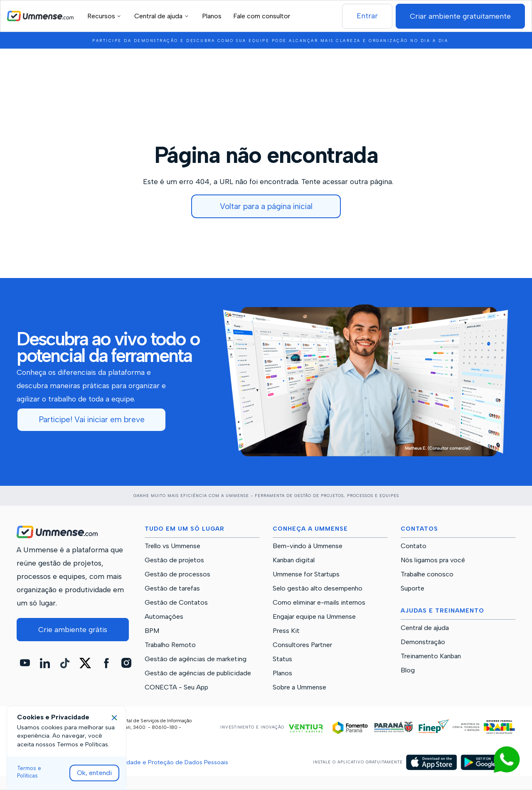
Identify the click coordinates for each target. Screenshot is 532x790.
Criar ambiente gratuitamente (460, 16)
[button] (105, 16)
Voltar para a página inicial (266, 206)
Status (282, 659)
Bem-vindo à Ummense (308, 546)
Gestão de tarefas (172, 588)
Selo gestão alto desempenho (318, 588)
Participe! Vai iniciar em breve (92, 420)
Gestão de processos (177, 574)
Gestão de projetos (174, 560)
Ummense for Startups (306, 574)
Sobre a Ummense (299, 687)
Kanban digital (294, 560)
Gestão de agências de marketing (196, 659)
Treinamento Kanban (431, 656)
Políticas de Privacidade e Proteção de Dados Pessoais (151, 762)
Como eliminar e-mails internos (319, 603)
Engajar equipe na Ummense (314, 617)
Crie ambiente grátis (73, 629)
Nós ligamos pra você (433, 560)
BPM (152, 631)
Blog (408, 670)
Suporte (413, 588)
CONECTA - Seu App (176, 687)
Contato (414, 546)
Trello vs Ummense (172, 546)
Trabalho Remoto (170, 645)
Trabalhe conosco (427, 574)
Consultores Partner (302, 645)
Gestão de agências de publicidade (198, 673)
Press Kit (286, 631)
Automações (164, 617)
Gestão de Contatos (176, 603)
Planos (212, 16)
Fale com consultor (262, 16)
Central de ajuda (425, 628)
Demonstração (423, 642)
